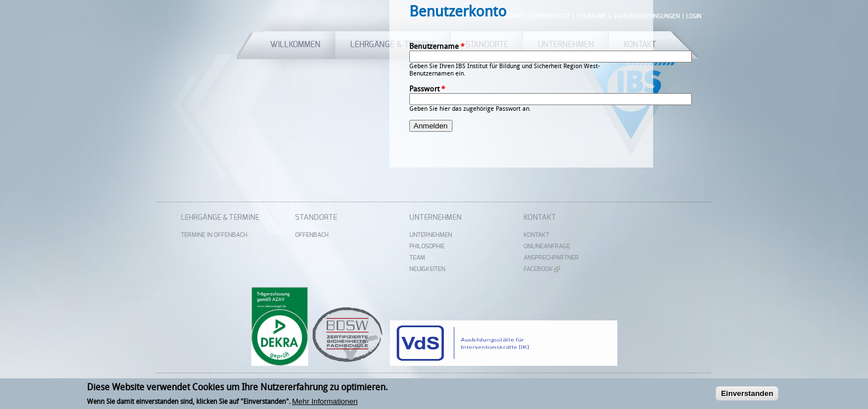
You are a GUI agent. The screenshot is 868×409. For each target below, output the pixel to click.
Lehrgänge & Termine (220, 218)
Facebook (542, 269)
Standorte (316, 218)
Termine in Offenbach (214, 235)
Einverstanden (747, 395)
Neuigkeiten (427, 269)
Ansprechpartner (551, 258)
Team (417, 258)
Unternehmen (435, 218)
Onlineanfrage (547, 246)
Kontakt (540, 218)
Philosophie (427, 246)
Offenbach (312, 235)
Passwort (427, 89)
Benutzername (437, 46)
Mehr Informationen (325, 403)
